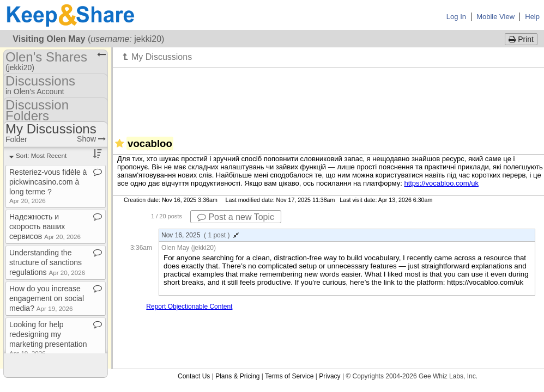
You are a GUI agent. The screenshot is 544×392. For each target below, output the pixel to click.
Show (91, 139)
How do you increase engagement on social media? (47, 298)
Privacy (330, 376)
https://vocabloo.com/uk (441, 183)
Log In (456, 17)
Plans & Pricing (237, 376)
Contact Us (194, 376)
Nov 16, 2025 (200, 235)
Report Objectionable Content (189, 307)
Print (521, 39)
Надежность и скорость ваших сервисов (45, 226)
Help (532, 17)
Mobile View (495, 17)
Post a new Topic (236, 217)
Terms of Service (289, 376)
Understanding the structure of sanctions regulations (47, 262)
